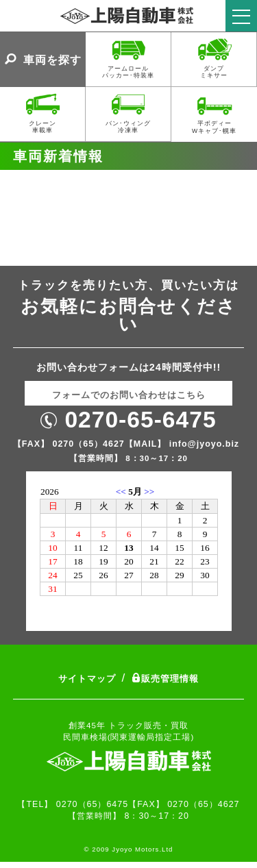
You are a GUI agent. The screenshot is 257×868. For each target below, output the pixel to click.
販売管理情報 (165, 679)
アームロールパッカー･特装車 (128, 57)
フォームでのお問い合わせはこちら (129, 395)
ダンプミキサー (214, 57)
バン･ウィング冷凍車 (128, 112)
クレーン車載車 (43, 112)
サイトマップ (87, 679)
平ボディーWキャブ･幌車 (214, 112)
